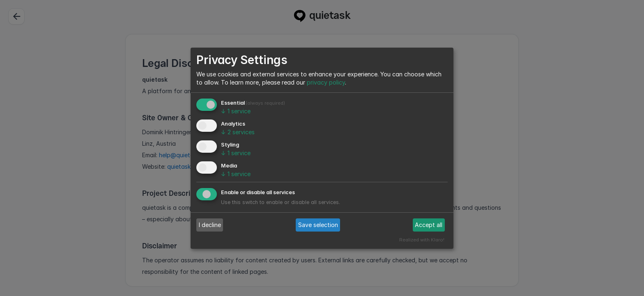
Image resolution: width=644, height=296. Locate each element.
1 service (236, 111)
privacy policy (326, 82)
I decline (210, 225)
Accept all (429, 225)
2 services (238, 132)
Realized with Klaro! (422, 240)
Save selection (318, 225)
